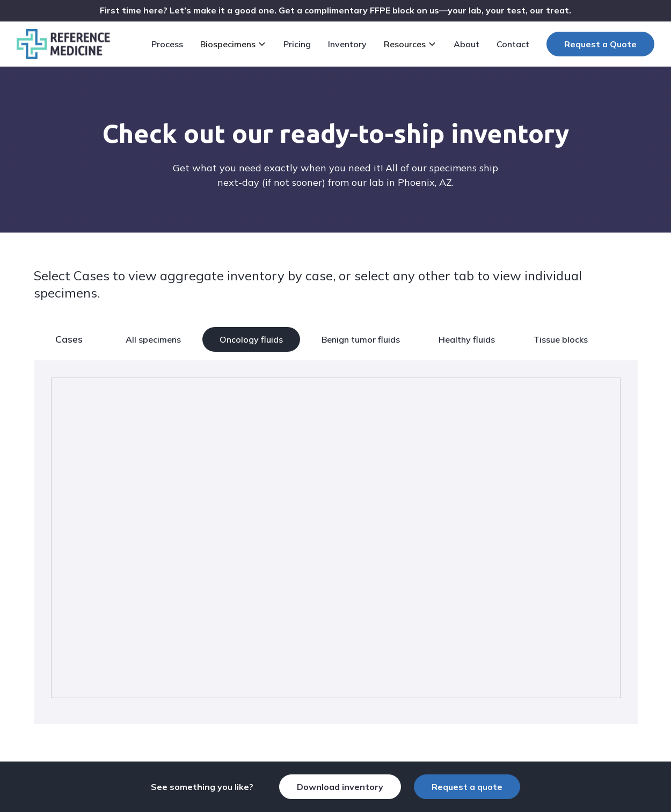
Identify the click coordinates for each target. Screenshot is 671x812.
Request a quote (467, 787)
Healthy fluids (467, 339)
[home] (63, 44)
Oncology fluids (251, 339)
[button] (235, 44)
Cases (69, 339)
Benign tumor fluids (361, 339)
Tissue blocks (561, 339)
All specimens (153, 339)
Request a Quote (600, 44)
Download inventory (340, 787)
